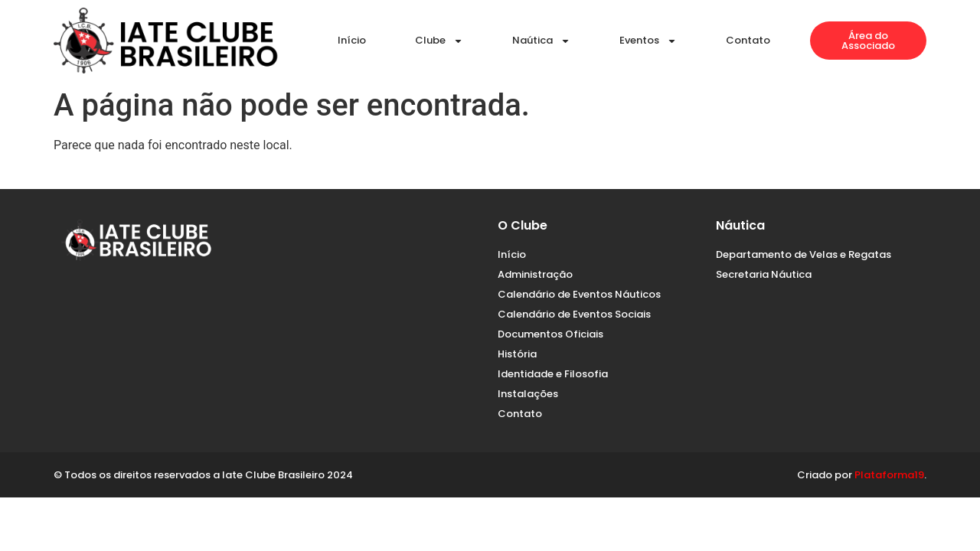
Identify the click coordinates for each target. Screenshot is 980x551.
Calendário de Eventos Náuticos (579, 294)
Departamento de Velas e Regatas (804, 254)
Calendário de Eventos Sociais (574, 314)
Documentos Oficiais (550, 334)
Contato (748, 40)
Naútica (541, 41)
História (517, 354)
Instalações (528, 394)
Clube (439, 41)
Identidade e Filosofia (553, 374)
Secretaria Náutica (764, 274)
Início (352, 40)
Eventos (648, 41)
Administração (535, 274)
